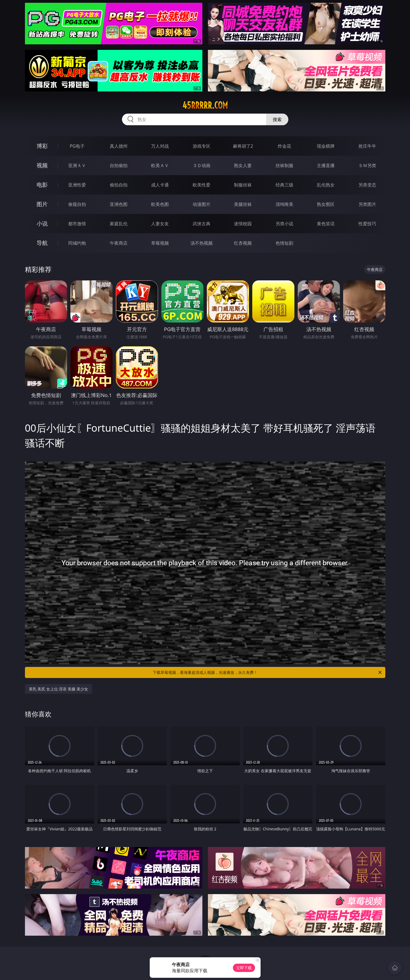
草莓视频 (160, 243)
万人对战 (160, 146)
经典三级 (284, 185)
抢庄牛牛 (367, 146)
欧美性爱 (202, 185)
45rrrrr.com (205, 105)
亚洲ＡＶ (77, 165)
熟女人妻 (243, 165)
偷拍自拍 (119, 185)
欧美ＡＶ (160, 165)
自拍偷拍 (119, 165)
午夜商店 (119, 243)
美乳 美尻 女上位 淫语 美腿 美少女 (58, 689)
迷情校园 (243, 224)
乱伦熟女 (326, 185)
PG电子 (77, 146)
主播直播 (326, 165)
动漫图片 (202, 204)
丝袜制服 (284, 165)
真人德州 (119, 146)
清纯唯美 (284, 204)
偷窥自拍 (77, 204)
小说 (42, 223)
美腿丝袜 (243, 204)
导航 (42, 243)
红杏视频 (243, 243)
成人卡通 (160, 185)
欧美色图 (160, 204)
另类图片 (367, 204)
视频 (42, 165)
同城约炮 (77, 243)
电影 (42, 185)
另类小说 (284, 224)
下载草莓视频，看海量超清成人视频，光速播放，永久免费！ (268, 672)
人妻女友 (160, 224)
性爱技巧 (367, 224)
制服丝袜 (243, 185)
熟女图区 (326, 204)
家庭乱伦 (119, 224)
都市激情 (77, 224)
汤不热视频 (202, 243)
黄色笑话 (326, 224)
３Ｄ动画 (202, 165)
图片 (42, 204)
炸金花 (284, 146)
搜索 (277, 119)
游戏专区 (202, 146)
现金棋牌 (326, 146)
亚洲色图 (119, 204)
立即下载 (244, 968)
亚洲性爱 (77, 185)
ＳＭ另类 (367, 165)
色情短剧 (284, 243)
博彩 (42, 146)
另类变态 (367, 185)
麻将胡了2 (243, 146)
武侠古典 (202, 224)
